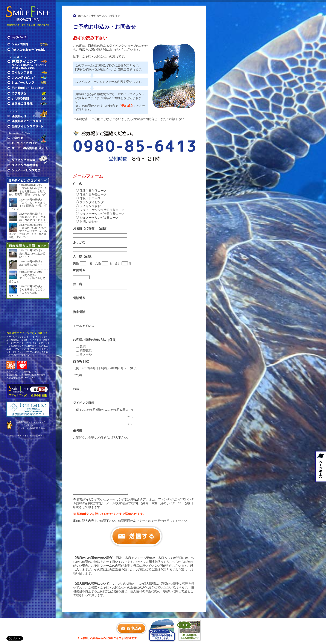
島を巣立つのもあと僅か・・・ (32, 255)
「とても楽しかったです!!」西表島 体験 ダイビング (28, 206)
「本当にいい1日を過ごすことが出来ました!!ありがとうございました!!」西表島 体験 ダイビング (28, 233)
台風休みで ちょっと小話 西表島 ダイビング (33, 218)
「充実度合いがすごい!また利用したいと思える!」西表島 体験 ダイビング (27, 191)
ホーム (82, 16)
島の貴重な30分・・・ (32, 265)
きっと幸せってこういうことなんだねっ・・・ (27, 293)
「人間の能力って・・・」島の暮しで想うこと (27, 278)
